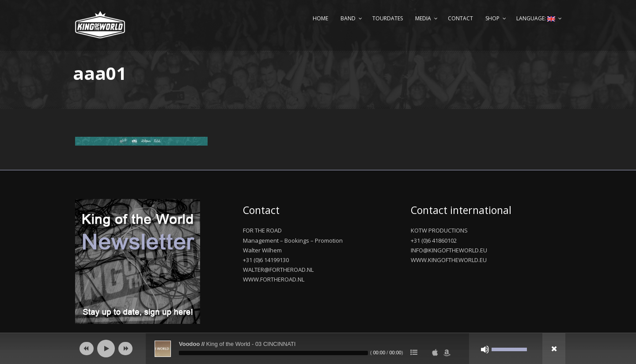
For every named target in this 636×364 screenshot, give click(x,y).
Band (348, 18)
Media (423, 18)
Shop (492, 18)
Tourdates (388, 18)
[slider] (273, 353)
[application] (318, 349)
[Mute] (485, 349)
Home (320, 18)
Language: (536, 18)
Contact (460, 18)
